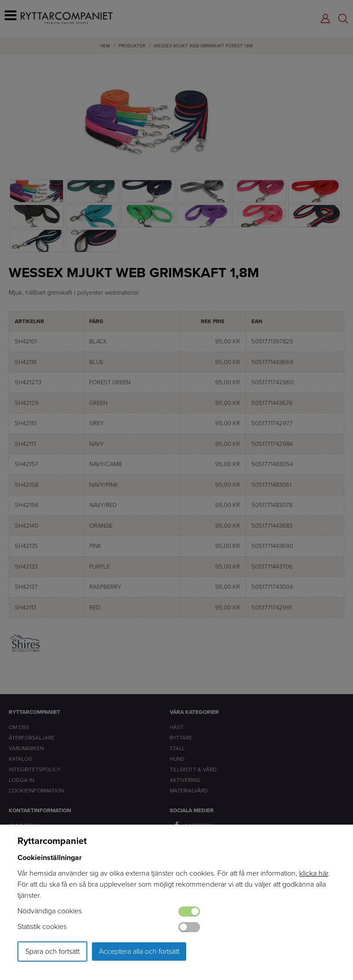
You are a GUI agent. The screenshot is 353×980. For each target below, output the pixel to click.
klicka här (314, 873)
